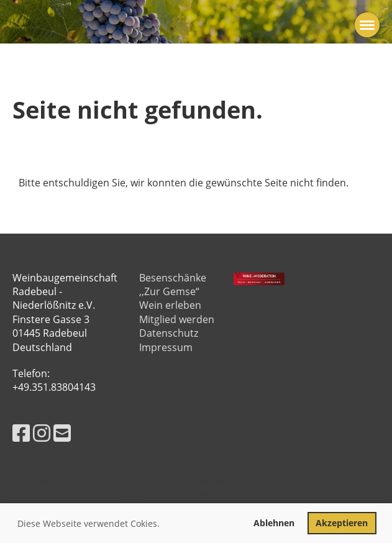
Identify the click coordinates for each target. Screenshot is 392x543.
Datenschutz (169, 333)
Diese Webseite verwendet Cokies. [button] (89, 523)
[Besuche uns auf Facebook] (21, 433)
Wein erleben (170, 305)
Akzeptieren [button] (342, 523)
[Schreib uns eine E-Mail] (62, 433)
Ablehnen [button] (274, 523)
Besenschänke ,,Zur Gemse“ (173, 285)
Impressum (166, 347)
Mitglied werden (177, 319)
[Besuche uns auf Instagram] (42, 433)
